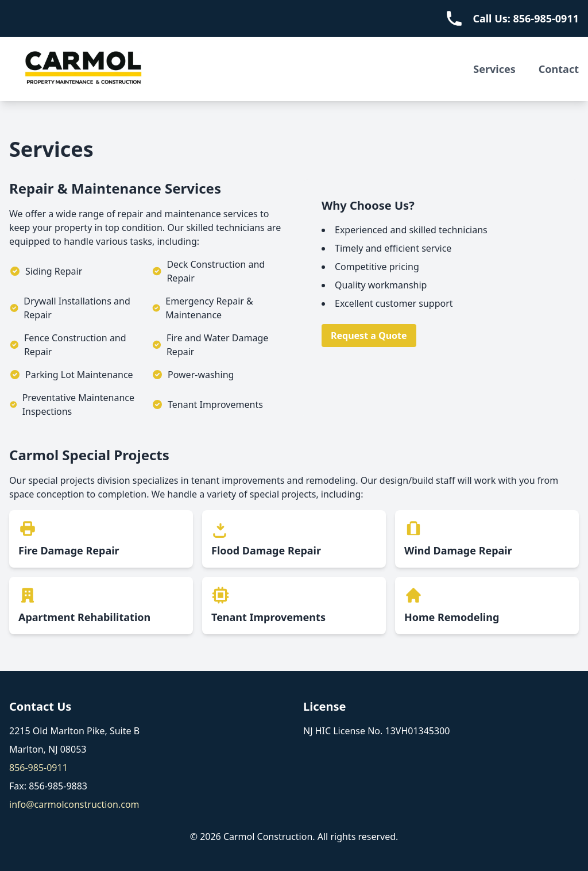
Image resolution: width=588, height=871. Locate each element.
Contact (559, 69)
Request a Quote (369, 336)
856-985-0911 (38, 768)
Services (494, 69)
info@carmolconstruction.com (74, 804)
